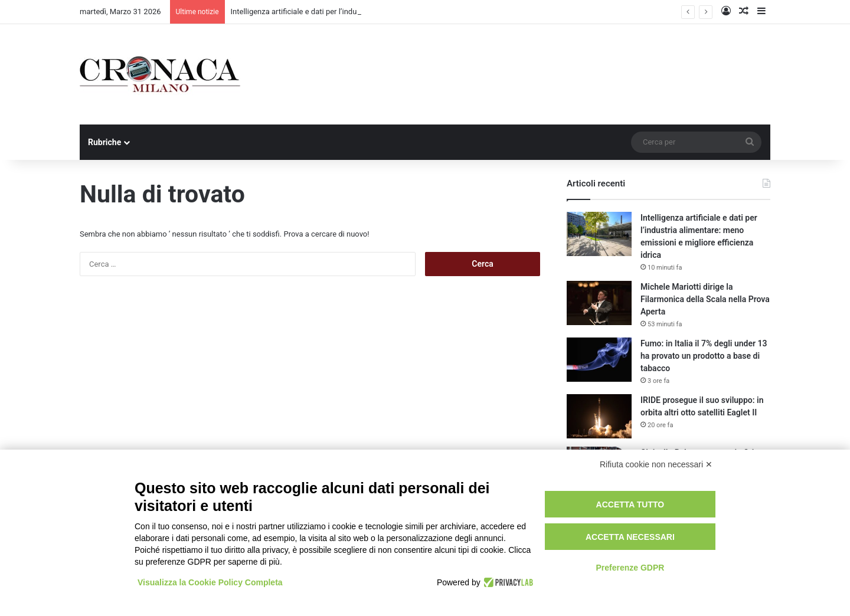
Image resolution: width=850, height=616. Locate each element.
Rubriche (104, 142)
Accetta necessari (630, 537)
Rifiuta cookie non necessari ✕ (656, 464)
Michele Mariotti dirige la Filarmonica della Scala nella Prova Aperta (705, 299)
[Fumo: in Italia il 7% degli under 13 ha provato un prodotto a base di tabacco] (599, 360)
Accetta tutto (630, 504)
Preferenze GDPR (630, 568)
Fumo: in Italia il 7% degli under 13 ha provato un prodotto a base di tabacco (704, 356)
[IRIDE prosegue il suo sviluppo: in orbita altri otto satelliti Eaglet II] (599, 416)
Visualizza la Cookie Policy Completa (210, 582)
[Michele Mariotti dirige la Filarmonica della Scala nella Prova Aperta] (599, 303)
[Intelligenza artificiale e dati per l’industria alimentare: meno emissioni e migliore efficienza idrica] (599, 234)
